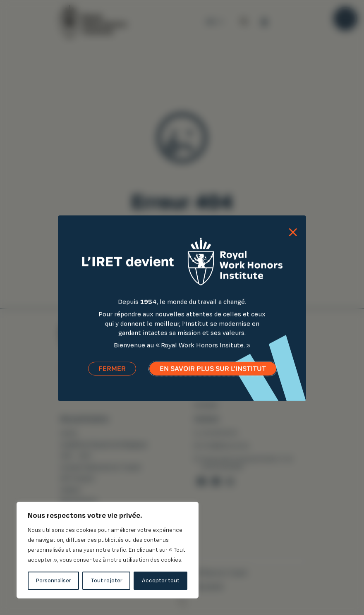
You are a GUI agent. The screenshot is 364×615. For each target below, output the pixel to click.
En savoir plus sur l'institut (213, 373)
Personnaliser (54, 580)
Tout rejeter (107, 580)
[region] (108, 550)
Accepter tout (161, 580)
